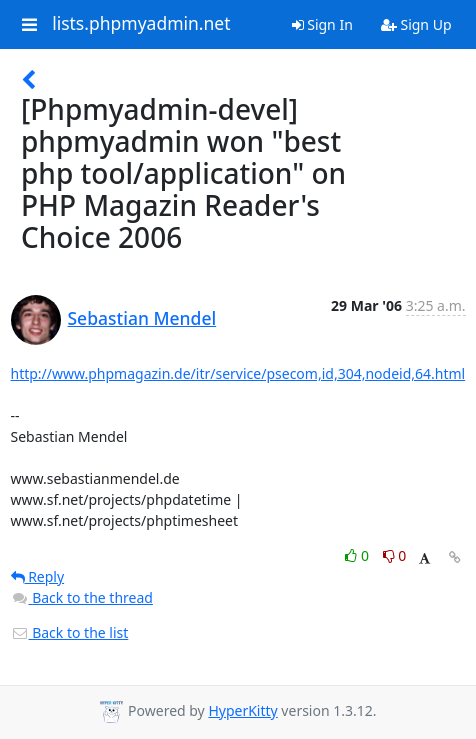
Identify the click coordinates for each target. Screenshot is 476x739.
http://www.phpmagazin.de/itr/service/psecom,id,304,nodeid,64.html (238, 373)
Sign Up (416, 24)
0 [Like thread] (358, 555)
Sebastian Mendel (142, 318)
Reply (38, 576)
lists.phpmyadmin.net (141, 24)
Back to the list (70, 632)
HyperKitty (242, 710)
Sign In (322, 24)
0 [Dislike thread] (395, 555)
